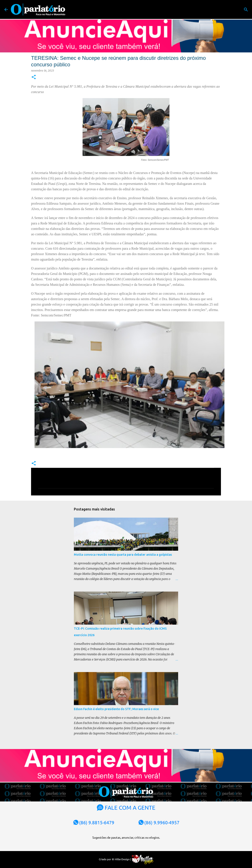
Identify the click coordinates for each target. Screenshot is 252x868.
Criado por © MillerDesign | (126, 859)
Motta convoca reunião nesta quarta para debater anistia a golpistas (123, 555)
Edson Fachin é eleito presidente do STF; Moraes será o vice (116, 709)
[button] (34, 77)
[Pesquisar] (246, 10)
